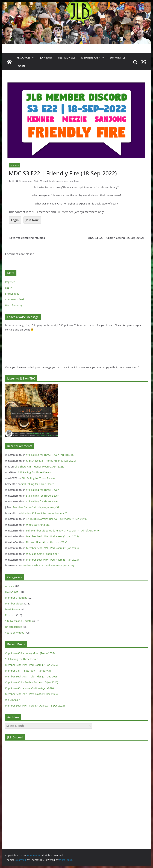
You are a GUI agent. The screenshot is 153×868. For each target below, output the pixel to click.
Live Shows (12, 592)
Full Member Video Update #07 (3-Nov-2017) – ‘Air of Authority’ (63, 531)
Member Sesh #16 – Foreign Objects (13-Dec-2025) (35, 706)
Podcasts (14, 165)
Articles (10, 586)
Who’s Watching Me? (38, 525)
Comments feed (14, 299)
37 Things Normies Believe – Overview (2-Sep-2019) (56, 519)
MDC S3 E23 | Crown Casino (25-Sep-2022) (118, 238)
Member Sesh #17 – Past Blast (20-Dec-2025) (31, 694)
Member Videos (14, 603)
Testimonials (67, 58)
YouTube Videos (15, 633)
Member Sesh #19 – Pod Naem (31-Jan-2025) (52, 536)
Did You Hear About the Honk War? (47, 542)
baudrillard (48, 181)
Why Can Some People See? (42, 554)
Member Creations (16, 598)
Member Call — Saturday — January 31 (36, 507)
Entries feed (12, 294)
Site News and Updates (19, 621)
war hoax (74, 181)
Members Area (91, 58)
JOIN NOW (46, 58)
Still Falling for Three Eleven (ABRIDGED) (50, 455)
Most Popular (13, 609)
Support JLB (118, 58)
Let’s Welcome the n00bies (25, 238)
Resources (23, 58)
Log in (9, 288)
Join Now (32, 220)
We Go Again (13, 700)
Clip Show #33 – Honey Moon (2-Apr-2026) (51, 461)
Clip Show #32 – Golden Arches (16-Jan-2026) (32, 682)
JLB (13, 181)
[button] (33, 58)
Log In (21, 66)
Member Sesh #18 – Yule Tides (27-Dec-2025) (32, 676)
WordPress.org (14, 305)
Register (10, 282)
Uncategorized (14, 627)
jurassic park (62, 181)
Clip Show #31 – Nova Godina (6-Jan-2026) (30, 688)
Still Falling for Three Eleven (35, 472)
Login (15, 220)
